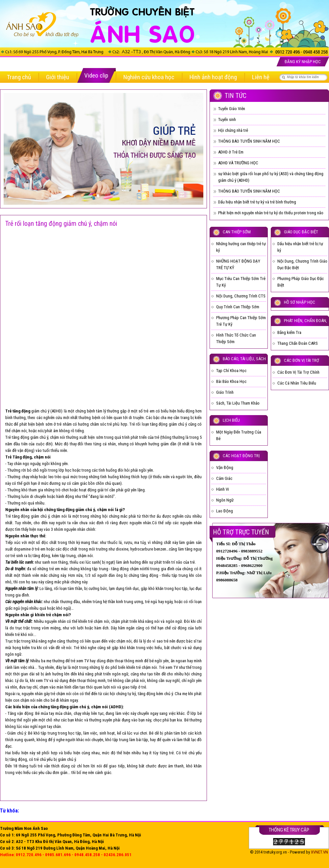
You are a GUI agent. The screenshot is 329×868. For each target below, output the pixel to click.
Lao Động (225, 511)
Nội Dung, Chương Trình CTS (241, 296)
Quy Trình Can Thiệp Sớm (238, 307)
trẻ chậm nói (99, 621)
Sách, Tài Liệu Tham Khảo (238, 403)
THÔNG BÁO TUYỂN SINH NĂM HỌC (249, 141)
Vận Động (225, 468)
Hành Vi (223, 489)
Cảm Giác (224, 478)
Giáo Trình (225, 392)
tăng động (41, 556)
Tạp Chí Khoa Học (231, 371)
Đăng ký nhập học (303, 62)
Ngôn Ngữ (225, 500)
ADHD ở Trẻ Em (231, 152)
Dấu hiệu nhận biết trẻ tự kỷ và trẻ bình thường (257, 202)
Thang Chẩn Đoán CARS (298, 343)
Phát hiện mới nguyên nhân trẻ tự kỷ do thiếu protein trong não (271, 213)
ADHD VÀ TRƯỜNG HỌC (238, 163)
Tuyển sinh (227, 119)
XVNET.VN (319, 852)
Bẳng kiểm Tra (289, 332)
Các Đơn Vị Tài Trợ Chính (298, 372)
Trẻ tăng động (17, 437)
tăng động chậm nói (128, 569)
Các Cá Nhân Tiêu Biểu (297, 383)
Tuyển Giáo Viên (232, 109)
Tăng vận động (20, 713)
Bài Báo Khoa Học (231, 381)
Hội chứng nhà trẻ (233, 130)
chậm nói (19, 431)
